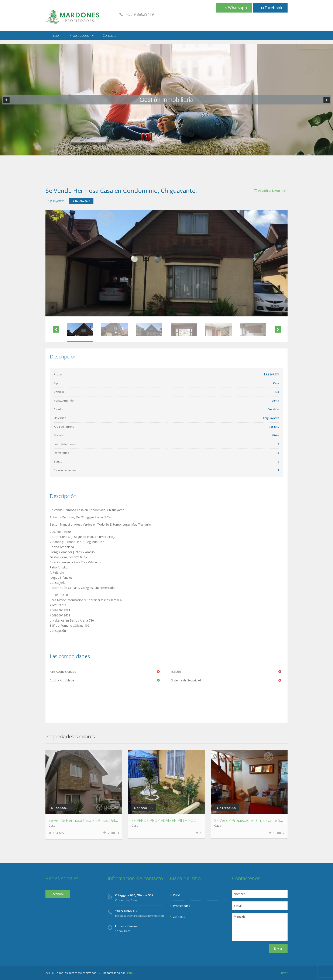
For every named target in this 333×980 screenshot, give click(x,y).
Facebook (272, 8)
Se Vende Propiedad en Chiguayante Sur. (249, 820)
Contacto (110, 35)
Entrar (284, 973)
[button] (6, 100)
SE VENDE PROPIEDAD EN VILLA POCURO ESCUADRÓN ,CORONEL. (190, 820)
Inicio (55, 35)
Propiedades (79, 35)
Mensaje (260, 927)
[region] (166, 100)
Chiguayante (55, 201)
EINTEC (130, 973)
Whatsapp (236, 8)
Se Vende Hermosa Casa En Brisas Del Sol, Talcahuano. (96, 820)
